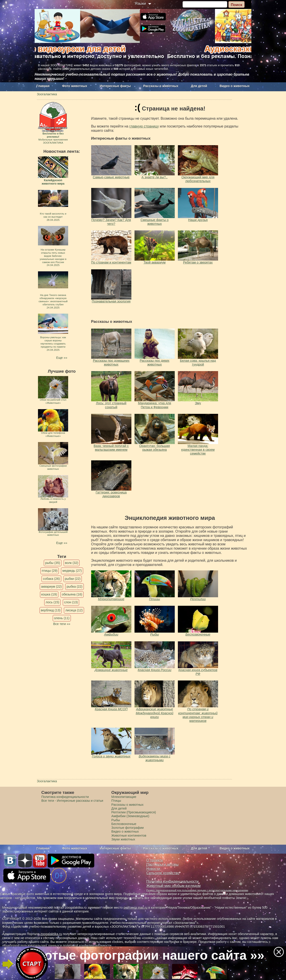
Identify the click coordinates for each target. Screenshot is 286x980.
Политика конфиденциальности (65, 797)
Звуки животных (123, 839)
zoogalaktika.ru (51, 934)
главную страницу (144, 126)
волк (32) (72, 563)
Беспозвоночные (198, 634)
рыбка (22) (75, 587)
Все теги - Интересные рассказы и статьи (72, 801)
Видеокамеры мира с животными (155, 758)
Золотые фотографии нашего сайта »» (143, 955)
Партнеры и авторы (162, 864)
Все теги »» (62, 624)
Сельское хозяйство (163, 873)
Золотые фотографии (127, 828)
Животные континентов (129, 835)
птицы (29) (50, 571)
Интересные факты (115, 86)
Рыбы (155, 634)
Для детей (199, 86)
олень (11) (62, 618)
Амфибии (111, 634)
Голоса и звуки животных (111, 756)
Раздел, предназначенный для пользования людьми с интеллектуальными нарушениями (197, 890)
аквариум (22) (51, 587)
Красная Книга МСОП (111, 709)
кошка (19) (49, 594)
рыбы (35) (53, 563)
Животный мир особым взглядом (173, 886)
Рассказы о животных (161, 86)
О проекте (155, 860)
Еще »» (62, 358)
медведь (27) (72, 571)
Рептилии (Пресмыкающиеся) (134, 812)
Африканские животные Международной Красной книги (155, 713)
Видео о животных (235, 86)
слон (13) (71, 602)
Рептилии (198, 599)
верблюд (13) (51, 610)
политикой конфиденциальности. (88, 946)
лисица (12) (74, 610)
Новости (153, 869)
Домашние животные (111, 670)
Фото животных (75, 86)
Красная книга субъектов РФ (198, 672)
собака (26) (51, 579)
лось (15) (52, 602)
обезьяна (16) (72, 594)
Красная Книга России (154, 670)
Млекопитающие (111, 599)
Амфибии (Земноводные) (130, 816)
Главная (43, 86)
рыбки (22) (73, 579)
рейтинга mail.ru (136, 908)
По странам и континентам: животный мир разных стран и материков (198, 715)
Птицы (155, 599)
